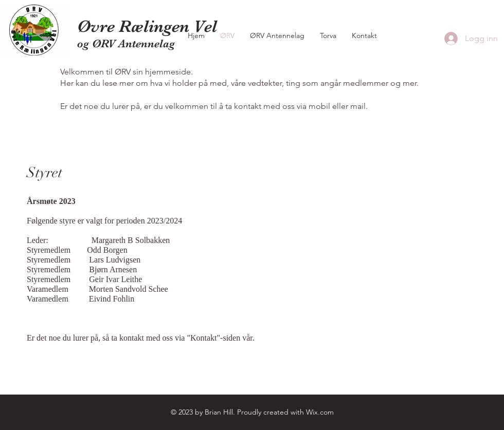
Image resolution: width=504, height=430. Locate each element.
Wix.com (320, 412)
